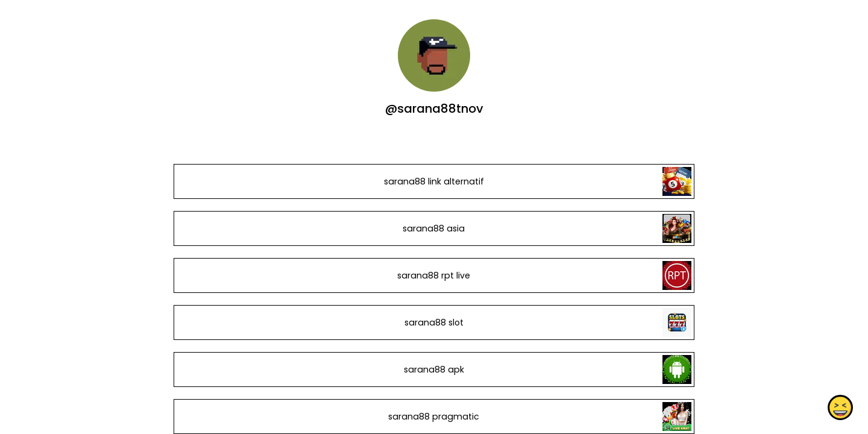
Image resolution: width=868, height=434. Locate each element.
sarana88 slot (434, 322)
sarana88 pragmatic (434, 417)
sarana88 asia (434, 228)
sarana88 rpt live (434, 275)
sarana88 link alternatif (434, 181)
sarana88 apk (434, 370)
